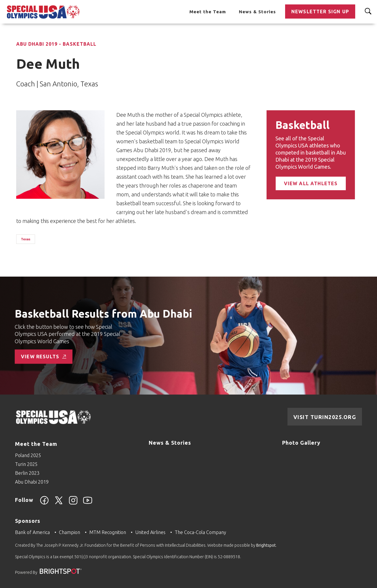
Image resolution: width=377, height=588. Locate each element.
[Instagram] (73, 504)
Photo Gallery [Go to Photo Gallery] (301, 443)
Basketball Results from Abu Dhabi (103, 314)
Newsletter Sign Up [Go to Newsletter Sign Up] (320, 12)
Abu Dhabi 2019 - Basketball (56, 44)
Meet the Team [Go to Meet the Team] (208, 12)
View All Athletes (311, 183)
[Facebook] (44, 504)
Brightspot (266, 545)
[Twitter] (59, 504)
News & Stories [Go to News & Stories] (257, 12)
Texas (26, 239)
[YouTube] (88, 504)
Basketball (302, 125)
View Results (44, 357)
